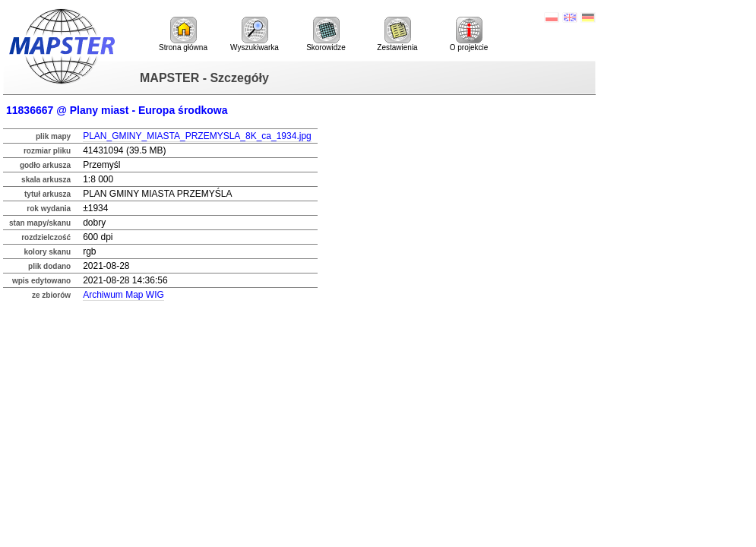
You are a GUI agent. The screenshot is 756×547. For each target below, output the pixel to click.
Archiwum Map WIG (123, 295)
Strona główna (183, 34)
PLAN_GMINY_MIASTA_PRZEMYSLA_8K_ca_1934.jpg (197, 136)
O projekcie (469, 34)
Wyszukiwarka (255, 34)
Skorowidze (326, 34)
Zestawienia (397, 34)
